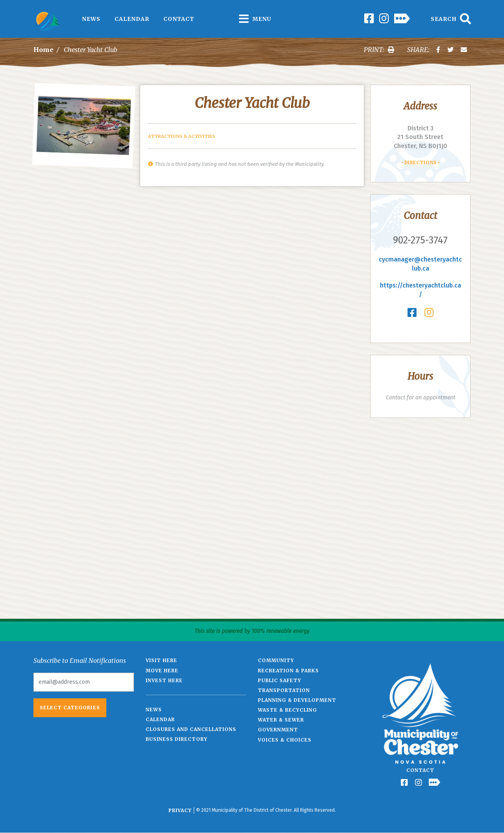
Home (44, 50)
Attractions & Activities (182, 136)
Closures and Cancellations (191, 729)
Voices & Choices (285, 740)
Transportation (284, 690)
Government (278, 730)
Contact (179, 19)
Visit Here (161, 660)
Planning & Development (297, 700)
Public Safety (280, 680)
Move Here (162, 671)
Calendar (132, 19)
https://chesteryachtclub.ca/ (421, 290)
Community (276, 660)
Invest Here (164, 680)
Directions (421, 162)
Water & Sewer (281, 720)
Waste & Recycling (287, 710)
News (91, 19)
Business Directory (177, 739)
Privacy (180, 810)
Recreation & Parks (288, 671)
